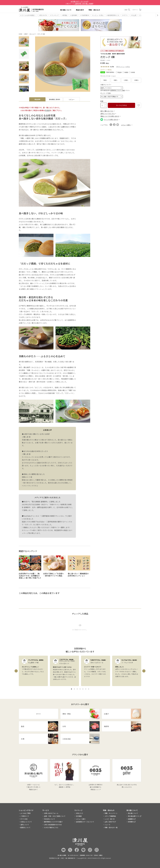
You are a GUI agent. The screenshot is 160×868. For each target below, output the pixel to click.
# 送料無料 (74, 15)
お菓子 (26, 34)
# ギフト (125, 15)
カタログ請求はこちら (51, 827)
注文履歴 (79, 816)
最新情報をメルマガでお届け (53, 822)
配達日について (25, 827)
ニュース (107, 825)
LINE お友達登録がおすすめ (53, 825)
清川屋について (66, 10)
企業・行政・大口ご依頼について (55, 816)
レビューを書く (81, 819)
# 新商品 (65, 15)
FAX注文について (49, 819)
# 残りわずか (43, 15)
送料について (25, 825)
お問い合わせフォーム (51, 813)
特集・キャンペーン (111, 813)
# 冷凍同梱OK (85, 15)
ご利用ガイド (25, 816)
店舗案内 (131, 819)
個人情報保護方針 (70, 858)
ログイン (135, 10)
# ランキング (55, 15)
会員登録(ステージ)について (85, 822)
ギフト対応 (24, 819)
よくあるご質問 (25, 813)
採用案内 (131, 822)
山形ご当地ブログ (110, 822)
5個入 (105, 80)
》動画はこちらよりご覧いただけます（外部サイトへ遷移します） (46, 527)
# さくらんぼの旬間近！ (28, 15)
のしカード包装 (106, 93)
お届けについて (106, 85)
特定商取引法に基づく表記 (56, 858)
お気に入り (79, 813)
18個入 (136, 80)
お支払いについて (26, 822)
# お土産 (134, 15)
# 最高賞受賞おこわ (113, 15)
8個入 (116, 80)
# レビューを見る (98, 15)
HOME (20, 34)
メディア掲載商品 (110, 816)
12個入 (126, 80)
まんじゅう (33, 34)
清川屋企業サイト (134, 816)
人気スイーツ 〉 (80, 4)
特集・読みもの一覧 (111, 827)
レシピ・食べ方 (110, 819)
